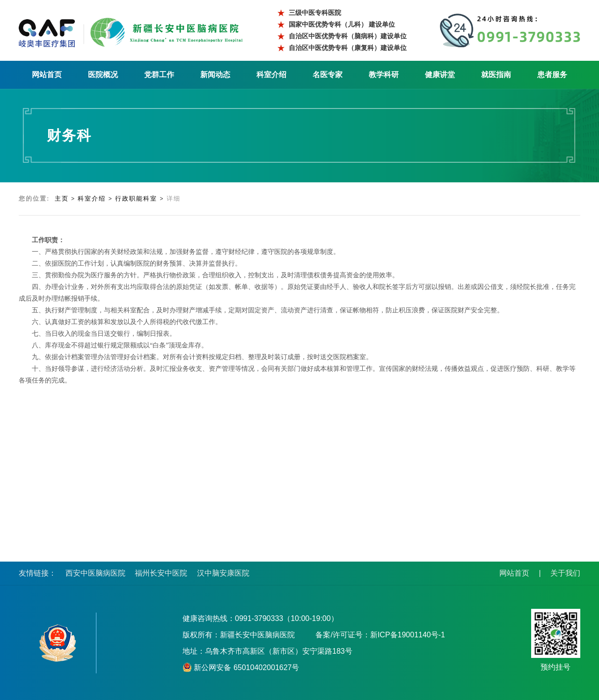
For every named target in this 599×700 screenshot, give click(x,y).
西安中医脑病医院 (95, 573)
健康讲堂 (440, 75)
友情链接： (37, 573)
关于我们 (565, 573)
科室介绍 (271, 75)
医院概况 (103, 75)
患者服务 (552, 75)
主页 (62, 198)
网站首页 (47, 75)
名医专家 (328, 75)
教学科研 (384, 75)
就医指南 (496, 75)
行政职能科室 (136, 198)
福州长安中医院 (161, 573)
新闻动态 (215, 75)
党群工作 (159, 75)
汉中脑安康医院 (223, 573)
